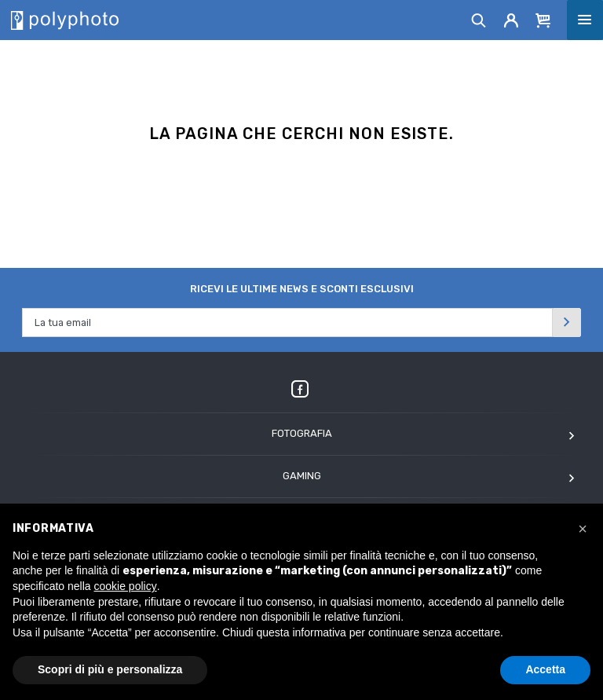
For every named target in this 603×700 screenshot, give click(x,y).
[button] (583, 529)
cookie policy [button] (126, 586)
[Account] (512, 20)
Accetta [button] (545, 669)
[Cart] (543, 20)
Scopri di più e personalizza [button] (110, 669)
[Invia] (567, 323)
